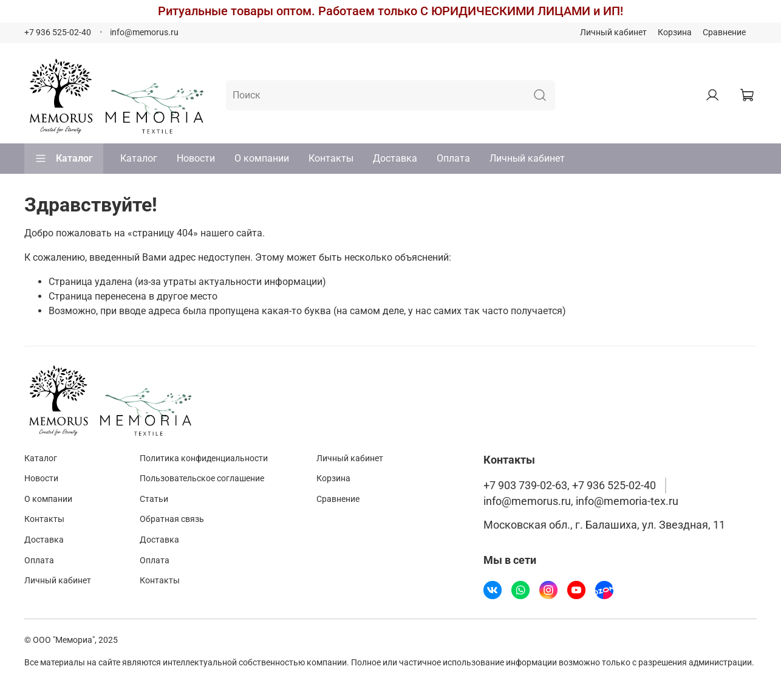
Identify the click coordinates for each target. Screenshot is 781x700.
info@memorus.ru (144, 33)
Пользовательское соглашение (202, 479)
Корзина (675, 33)
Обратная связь (172, 519)
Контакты (331, 158)
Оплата (453, 158)
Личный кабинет (613, 33)
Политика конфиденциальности (204, 458)
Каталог (64, 159)
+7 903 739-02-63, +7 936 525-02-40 (570, 486)
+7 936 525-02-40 (58, 33)
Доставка (395, 158)
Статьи (154, 499)
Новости (196, 158)
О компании (262, 158)
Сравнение (724, 33)
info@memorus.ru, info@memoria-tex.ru (581, 501)
